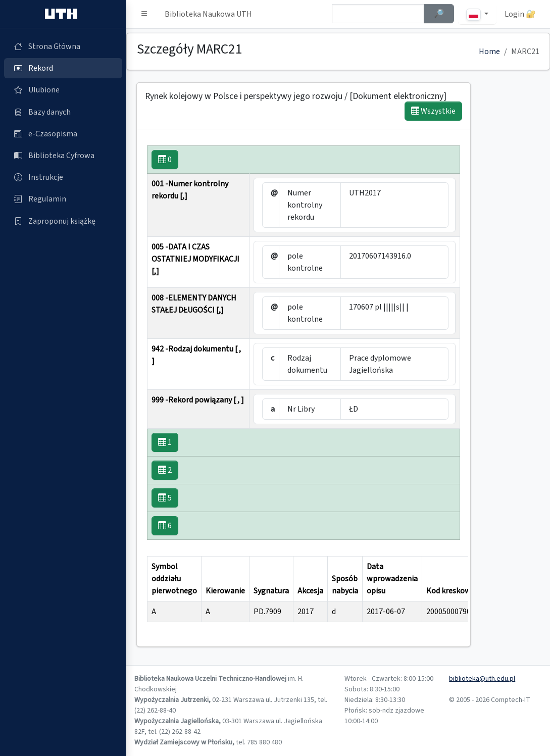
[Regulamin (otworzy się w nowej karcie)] (63, 199)
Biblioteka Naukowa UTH (208, 14)
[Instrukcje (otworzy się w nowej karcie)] (63, 177)
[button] (144, 14)
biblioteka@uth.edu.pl (482, 679)
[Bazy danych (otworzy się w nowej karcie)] (63, 112)
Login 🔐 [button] (520, 14)
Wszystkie (433, 111)
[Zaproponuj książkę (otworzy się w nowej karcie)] (63, 221)
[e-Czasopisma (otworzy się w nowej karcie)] (63, 134)
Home (489, 52)
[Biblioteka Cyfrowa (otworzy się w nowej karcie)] (63, 156)
